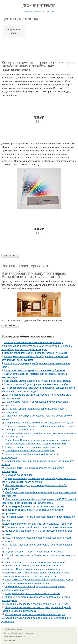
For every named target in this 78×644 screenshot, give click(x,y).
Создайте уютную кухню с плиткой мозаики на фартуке (35, 614)
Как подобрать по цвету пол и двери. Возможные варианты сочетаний (34, 275)
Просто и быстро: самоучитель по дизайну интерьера (34, 447)
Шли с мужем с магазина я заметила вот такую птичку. (34, 342)
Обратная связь (10, 640)
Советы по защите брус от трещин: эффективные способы (36, 384)
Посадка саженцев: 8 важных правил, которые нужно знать (36, 353)
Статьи (50, 11)
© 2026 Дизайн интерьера (13, 629)
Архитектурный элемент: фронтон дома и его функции (35, 506)
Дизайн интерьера (39, 6)
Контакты (8, 633)
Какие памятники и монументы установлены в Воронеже (35, 370)
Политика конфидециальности (15, 637)
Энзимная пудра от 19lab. (19, 475)
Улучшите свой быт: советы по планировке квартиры (34, 552)
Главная (27, 11)
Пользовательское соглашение (22, 633)
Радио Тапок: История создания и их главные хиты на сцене (38, 440)
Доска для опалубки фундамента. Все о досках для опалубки (39, 524)
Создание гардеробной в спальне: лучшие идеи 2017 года (37, 604)
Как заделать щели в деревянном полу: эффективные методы (38, 381)
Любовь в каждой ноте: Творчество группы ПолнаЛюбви (36, 444)
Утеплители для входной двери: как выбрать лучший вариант (39, 527)
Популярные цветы (14, 31)
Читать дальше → (10, 256)
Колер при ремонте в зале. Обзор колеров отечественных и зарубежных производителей (38, 66)
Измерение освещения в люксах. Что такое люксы (33, 594)
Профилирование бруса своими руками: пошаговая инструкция (40, 423)
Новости (39, 11)
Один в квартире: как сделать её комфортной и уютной (35, 562)
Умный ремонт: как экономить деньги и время (30, 451)
